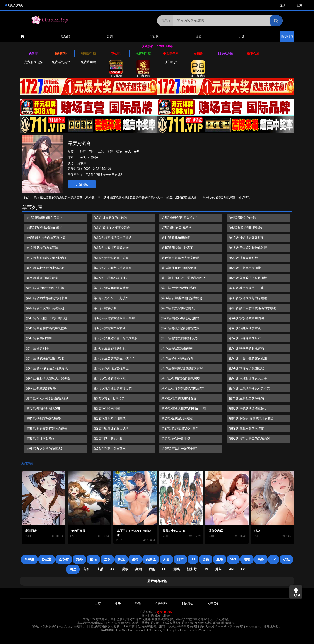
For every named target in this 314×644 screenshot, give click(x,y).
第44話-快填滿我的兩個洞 (246, 318)
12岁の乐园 (226, 53)
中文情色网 (171, 53)
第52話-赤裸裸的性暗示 (245, 338)
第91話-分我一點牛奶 (176, 439)
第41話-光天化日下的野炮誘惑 (47, 318)
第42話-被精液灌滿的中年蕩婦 (114, 318)
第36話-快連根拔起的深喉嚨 (248, 298)
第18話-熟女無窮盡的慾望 (111, 258)
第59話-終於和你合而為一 (179, 358)
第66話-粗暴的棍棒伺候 (110, 378)
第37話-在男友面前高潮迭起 (45, 308)
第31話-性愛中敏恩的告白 (179, 288)
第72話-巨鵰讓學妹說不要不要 (249, 388)
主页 (98, 604)
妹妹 (219, 569)
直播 (220, 559)
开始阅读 (82, 184)
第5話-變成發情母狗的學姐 (44, 228)
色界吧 (33, 53)
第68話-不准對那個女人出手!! (249, 378)
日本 (180, 559)
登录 (300, 5)
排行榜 (154, 36)
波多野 (192, 569)
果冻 (261, 559)
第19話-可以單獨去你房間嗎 (180, 258)
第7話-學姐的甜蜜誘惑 (176, 228)
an (231, 569)
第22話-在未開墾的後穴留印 (113, 268)
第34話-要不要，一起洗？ (111, 298)
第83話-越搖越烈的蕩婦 (177, 418)
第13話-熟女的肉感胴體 (42, 248)
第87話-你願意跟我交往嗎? (179, 429)
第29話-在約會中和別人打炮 (45, 288)
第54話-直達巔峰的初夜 (110, 348)
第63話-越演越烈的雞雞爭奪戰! (182, 368)
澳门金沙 (171, 62)
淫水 (107, 559)
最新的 (65, 36)
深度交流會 (79, 143)
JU (193, 559)
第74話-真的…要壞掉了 (109, 398)
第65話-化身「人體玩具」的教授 (48, 378)
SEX (233, 559)
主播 (100, 569)
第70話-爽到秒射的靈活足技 (113, 388)
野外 (79, 559)
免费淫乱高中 (61, 62)
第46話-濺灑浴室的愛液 (110, 328)
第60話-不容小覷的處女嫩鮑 (248, 358)
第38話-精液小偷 (105, 308)
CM (206, 569)
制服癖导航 (88, 53)
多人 (128, 151)
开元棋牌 (116, 69)
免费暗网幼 (88, 62)
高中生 (29, 559)
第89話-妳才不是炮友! (41, 439)
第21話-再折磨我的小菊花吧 (45, 268)
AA (113, 569)
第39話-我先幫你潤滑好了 (179, 308)
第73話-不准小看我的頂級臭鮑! (47, 398)
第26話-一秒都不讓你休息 (111, 278)
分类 (110, 36)
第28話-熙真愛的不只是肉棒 (248, 278)
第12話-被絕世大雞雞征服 (246, 238)
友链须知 (187, 604)
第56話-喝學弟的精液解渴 (246, 348)
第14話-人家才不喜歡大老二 (113, 248)
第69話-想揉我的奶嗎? (41, 388)
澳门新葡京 (143, 69)
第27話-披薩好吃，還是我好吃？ (183, 278)
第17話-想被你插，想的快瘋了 (47, 258)
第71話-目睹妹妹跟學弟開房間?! (183, 388)
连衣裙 (64, 559)
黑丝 (121, 559)
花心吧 (116, 53)
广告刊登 (161, 604)
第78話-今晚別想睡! (107, 408)
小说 (241, 36)
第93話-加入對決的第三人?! (45, 449)
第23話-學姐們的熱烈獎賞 (179, 268)
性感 (247, 559)
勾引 (92, 151)
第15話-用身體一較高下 (177, 248)
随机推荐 (287, 36)
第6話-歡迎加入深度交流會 (112, 228)
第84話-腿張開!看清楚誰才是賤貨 (251, 418)
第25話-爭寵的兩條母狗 (42, 278)
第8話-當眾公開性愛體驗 (246, 228)
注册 (283, 5)
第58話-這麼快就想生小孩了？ (114, 358)
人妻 (166, 559)
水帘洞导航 (143, 53)
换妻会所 (253, 53)
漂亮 (177, 569)
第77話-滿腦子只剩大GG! (43, 408)
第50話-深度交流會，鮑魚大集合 (116, 338)
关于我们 (213, 604)
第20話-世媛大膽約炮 (243, 258)
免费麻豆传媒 (33, 62)
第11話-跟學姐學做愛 (176, 238)
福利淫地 (61, 53)
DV (274, 559)
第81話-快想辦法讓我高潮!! (44, 418)
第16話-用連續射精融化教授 (248, 248)
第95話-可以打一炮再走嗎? (104, 175)
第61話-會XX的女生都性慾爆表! (47, 368)
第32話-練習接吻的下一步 (246, 288)
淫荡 (119, 151)
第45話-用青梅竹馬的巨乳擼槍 (47, 328)
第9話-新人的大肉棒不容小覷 (46, 238)
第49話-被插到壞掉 (39, 338)
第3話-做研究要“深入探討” (179, 218)
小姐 (286, 559)
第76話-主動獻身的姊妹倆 (246, 398)
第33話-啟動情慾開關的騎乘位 (47, 298)
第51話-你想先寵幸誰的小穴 (180, 338)
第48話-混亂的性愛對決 (245, 328)
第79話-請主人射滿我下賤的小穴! (184, 408)
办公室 (47, 559)
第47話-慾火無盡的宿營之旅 (180, 328)
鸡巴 (73, 569)
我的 (152, 569)
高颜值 (151, 559)
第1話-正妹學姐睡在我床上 (44, 218)
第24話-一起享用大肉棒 (245, 268)
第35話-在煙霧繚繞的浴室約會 (182, 298)
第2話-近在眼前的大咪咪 (110, 218)
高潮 (138, 569)
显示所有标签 (157, 581)
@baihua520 (166, 612)
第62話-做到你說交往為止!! (112, 368)
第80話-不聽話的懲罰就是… (247, 408)
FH (164, 569)
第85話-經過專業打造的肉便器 (47, 429)
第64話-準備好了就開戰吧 (246, 368)
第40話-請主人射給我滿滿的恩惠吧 (253, 308)
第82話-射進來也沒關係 (110, 418)
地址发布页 (15, 5)
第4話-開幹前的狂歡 (242, 218)
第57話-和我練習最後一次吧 (45, 358)
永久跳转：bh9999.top (157, 46)
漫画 (199, 36)
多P (136, 151)
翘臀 (135, 559)
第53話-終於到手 (38, 348)
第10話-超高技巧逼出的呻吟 (113, 238)
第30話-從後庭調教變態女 (111, 288)
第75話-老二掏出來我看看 (179, 398)
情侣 (93, 559)
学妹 (110, 151)
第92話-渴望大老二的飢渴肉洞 (249, 439)
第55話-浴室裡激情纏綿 (177, 348)
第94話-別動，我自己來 (110, 449)
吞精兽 (198, 53)
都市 (83, 151)
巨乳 (101, 151)
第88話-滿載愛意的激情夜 (246, 429)
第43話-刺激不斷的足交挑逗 (180, 318)
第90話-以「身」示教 (108, 439)
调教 (125, 569)
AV (243, 569)
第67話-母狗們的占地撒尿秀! (181, 378)
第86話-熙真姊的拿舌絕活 (111, 429)
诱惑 (206, 559)
